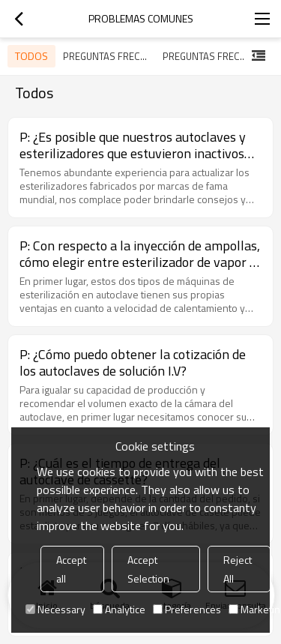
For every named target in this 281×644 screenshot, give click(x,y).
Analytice (119, 609)
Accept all (71, 569)
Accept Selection (148, 569)
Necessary (55, 609)
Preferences (187, 609)
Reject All (238, 569)
